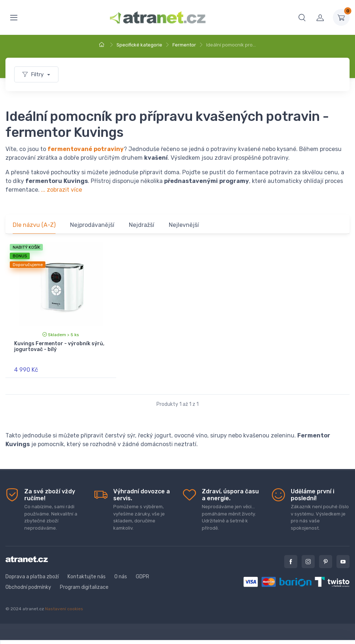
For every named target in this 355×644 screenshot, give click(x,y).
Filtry (34, 74)
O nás (121, 577)
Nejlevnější (184, 225)
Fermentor (184, 45)
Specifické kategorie (139, 45)
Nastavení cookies (64, 609)
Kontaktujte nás (87, 577)
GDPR (142, 577)
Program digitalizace (84, 587)
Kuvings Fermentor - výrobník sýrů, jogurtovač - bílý (59, 347)
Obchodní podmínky (28, 587)
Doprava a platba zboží (32, 577)
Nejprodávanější (92, 225)
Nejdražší (142, 225)
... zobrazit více (62, 190)
